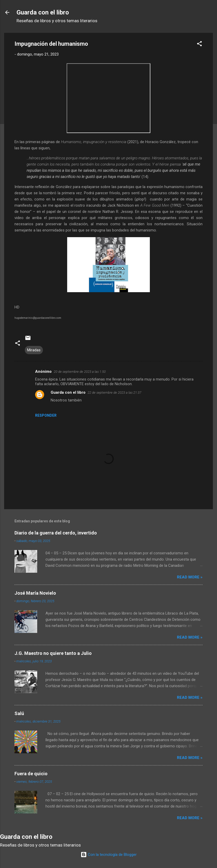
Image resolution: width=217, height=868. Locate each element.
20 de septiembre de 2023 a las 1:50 (80, 372)
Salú (19, 713)
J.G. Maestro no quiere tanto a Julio (53, 653)
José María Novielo (35, 593)
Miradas (34, 350)
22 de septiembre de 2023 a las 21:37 (114, 393)
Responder (46, 415)
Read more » (190, 577)
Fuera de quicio (31, 774)
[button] (199, 45)
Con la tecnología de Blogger (109, 855)
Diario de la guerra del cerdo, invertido (56, 533)
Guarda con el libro (43, 12)
